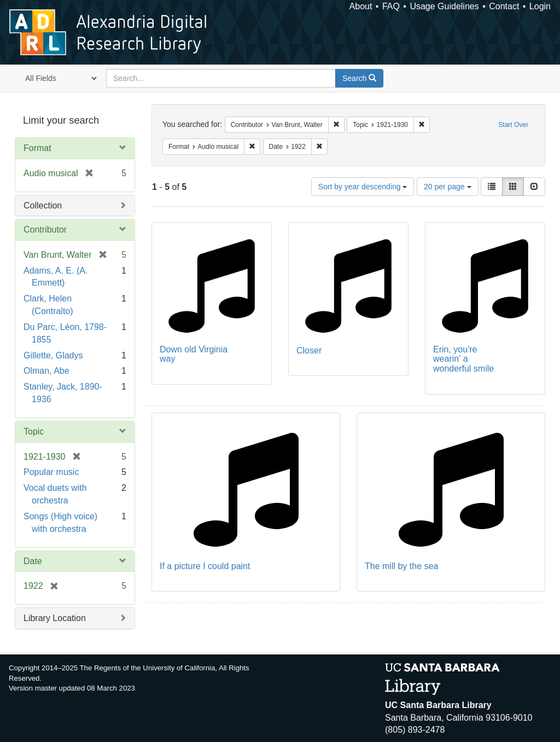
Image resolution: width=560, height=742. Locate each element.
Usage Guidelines (444, 6)
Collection (43, 205)
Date (33, 561)
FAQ (391, 6)
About (361, 6)
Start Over (513, 125)
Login (540, 6)
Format (37, 148)
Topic (34, 431)
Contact (504, 6)
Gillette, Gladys (53, 355)
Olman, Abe (46, 371)
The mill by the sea (401, 566)
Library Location (55, 618)
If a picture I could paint (205, 566)
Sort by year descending (363, 187)
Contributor (45, 230)
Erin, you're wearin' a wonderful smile (463, 359)
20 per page (448, 187)
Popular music (51, 472)
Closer (309, 350)
